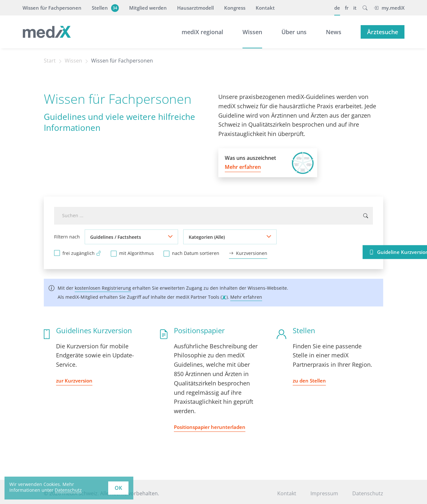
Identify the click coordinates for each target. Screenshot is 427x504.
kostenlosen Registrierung (103, 288)
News (334, 32)
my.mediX (389, 8)
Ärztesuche (383, 32)
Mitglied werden (148, 8)
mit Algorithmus (137, 253)
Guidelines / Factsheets (116, 237)
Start (50, 61)
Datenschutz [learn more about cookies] (68, 490)
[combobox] (213, 216)
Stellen (104, 8)
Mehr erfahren (246, 297)
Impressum (324, 493)
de (337, 8)
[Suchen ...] (366, 216)
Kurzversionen (248, 253)
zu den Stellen (309, 381)
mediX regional (202, 32)
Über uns (294, 32)
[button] (365, 8)
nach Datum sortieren (196, 253)
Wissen (252, 32)
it (355, 8)
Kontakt (265, 8)
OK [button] (118, 488)
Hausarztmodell (195, 8)
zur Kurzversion (74, 381)
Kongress (235, 8)
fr (347, 8)
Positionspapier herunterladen (210, 427)
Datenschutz (368, 493)
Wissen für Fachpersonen (52, 8)
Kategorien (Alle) (207, 237)
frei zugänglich (82, 253)
